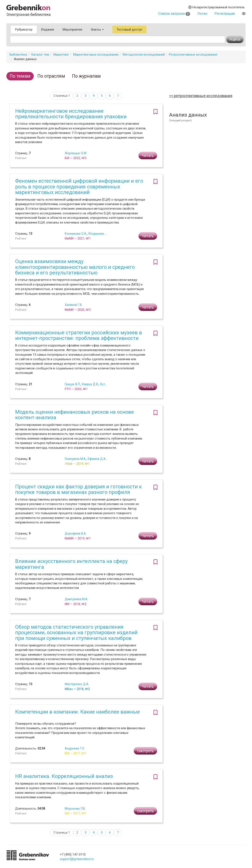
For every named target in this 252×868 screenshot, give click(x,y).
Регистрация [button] (225, 14)
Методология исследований (144, 55)
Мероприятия (72, 30)
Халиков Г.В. (74, 305)
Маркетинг (61, 55)
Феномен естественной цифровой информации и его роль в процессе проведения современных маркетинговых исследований (79, 187)
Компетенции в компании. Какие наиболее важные (78, 712)
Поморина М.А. (75, 459)
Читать (148, 156)
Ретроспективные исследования (193, 55)
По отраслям (51, 76)
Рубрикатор (24, 30)
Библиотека (18, 55)
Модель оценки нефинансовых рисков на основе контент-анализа (75, 415)
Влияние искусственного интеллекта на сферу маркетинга (71, 564)
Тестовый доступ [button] (129, 30)
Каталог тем (40, 55)
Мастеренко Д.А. (77, 684)
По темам (20, 76)
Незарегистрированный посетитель (217, 7)
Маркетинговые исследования (96, 55)
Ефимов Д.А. (97, 459)
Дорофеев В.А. (76, 533)
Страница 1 (62, 96)
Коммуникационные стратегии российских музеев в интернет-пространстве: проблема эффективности (79, 335)
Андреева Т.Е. (75, 748)
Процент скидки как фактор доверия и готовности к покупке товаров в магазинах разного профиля (78, 489)
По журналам (86, 76)
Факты (97, 30)
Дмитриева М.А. (76, 599)
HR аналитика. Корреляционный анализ (64, 776)
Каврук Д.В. (90, 384)
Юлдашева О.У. (99, 234)
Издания (48, 30)
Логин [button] (202, 14)
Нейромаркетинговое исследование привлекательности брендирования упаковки (71, 114)
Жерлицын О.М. (76, 153)
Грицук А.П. (73, 384)
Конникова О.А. (76, 234)
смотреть (145, 751)
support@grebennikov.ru (77, 859)
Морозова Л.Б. (75, 809)
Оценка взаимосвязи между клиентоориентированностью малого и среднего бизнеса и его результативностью (75, 267)
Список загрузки (174, 14)
